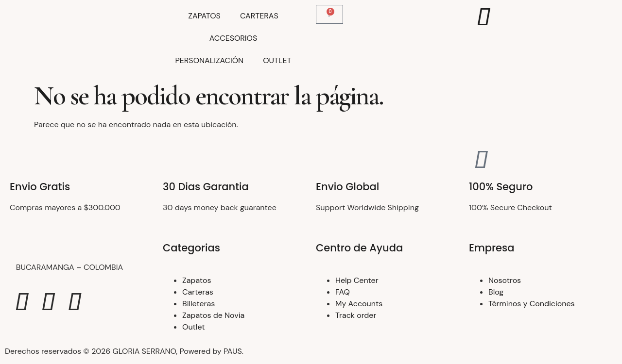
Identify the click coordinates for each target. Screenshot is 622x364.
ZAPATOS (204, 16)
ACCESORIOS (233, 38)
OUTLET (277, 60)
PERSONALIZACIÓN (210, 60)
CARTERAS (259, 16)
